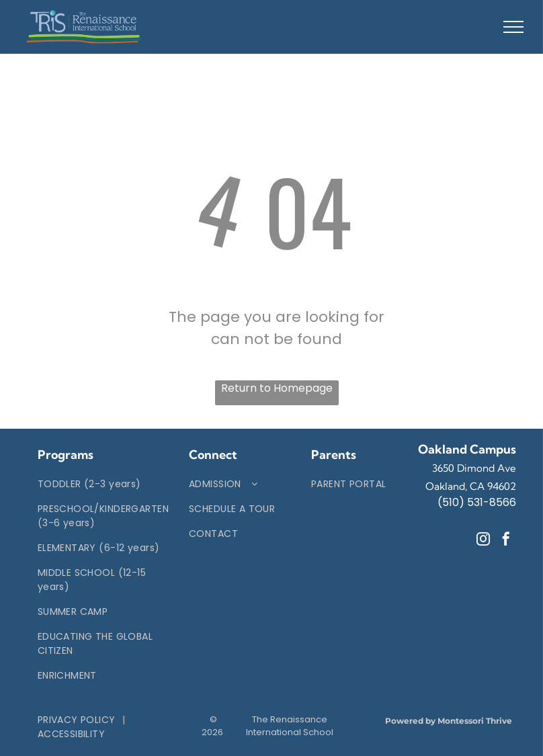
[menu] (513, 27)
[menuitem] (103, 484)
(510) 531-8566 (477, 502)
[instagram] (483, 541)
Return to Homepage (277, 388)
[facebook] (506, 541)
